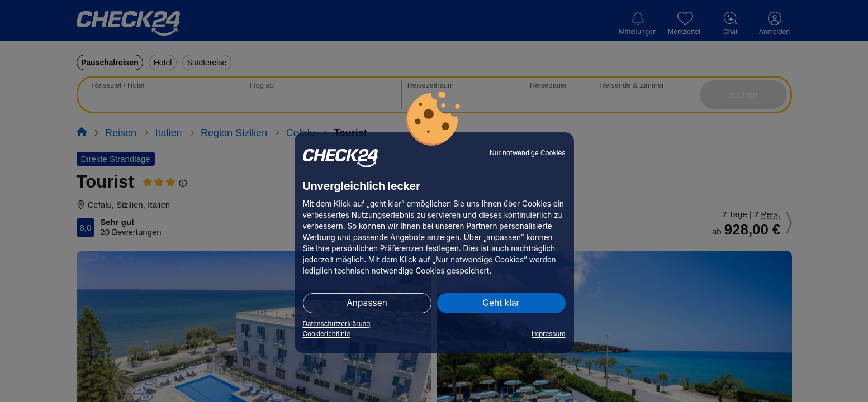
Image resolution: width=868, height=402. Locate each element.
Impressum (549, 334)
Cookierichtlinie (327, 334)
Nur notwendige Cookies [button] (528, 153)
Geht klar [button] (501, 303)
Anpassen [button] (367, 303)
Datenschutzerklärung (337, 324)
